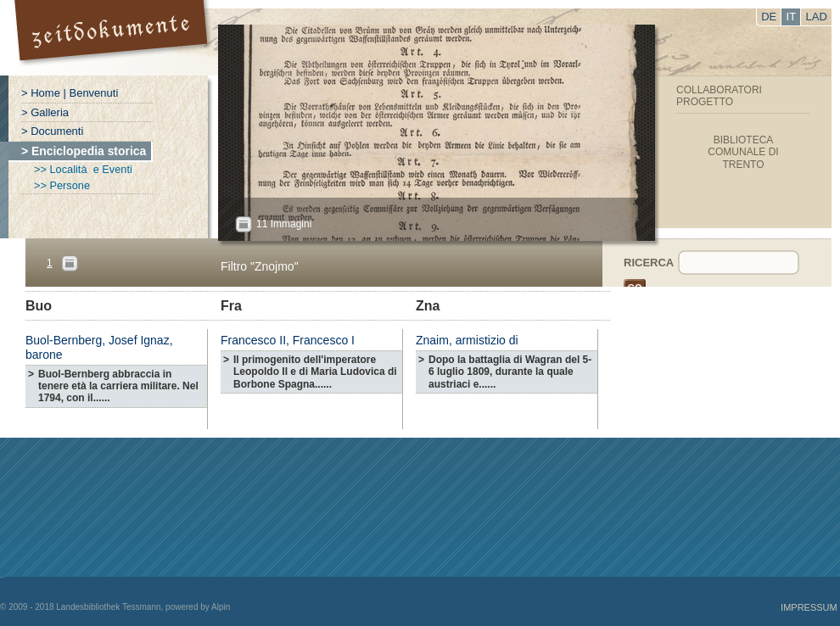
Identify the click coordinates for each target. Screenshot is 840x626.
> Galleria (45, 112)
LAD (817, 17)
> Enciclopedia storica (84, 151)
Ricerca (649, 263)
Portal (113, 38)
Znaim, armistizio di (467, 340)
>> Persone (62, 185)
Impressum (809, 607)
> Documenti (52, 131)
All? (244, 224)
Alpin (221, 607)
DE (769, 17)
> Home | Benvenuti (70, 93)
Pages (70, 263)
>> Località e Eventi (83, 169)
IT (792, 17)
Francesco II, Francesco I (288, 340)
